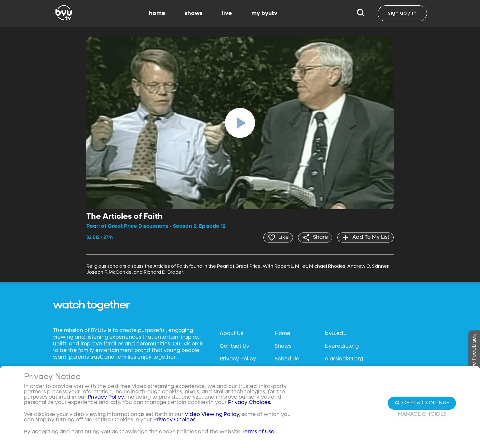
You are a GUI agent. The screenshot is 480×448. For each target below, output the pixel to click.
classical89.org (344, 359)
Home (282, 334)
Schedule (287, 359)
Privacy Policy (238, 359)
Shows (283, 346)
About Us (231, 334)
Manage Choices (422, 414)
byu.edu (336, 334)
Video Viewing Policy (212, 415)
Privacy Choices (174, 420)
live (227, 13)
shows (193, 13)
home (157, 13)
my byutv (264, 13)
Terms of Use (258, 432)
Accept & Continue (422, 403)
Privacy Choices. (250, 403)
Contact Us (234, 346)
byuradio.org (342, 346)
